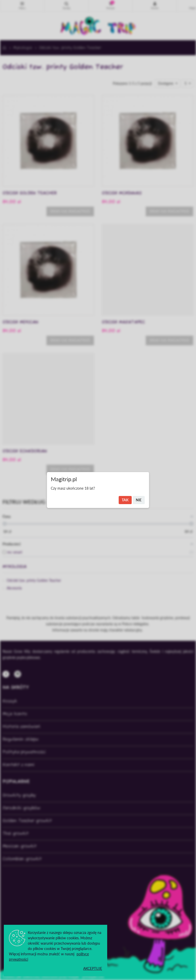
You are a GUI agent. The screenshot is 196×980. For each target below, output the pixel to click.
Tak (125, 500)
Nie (139, 500)
